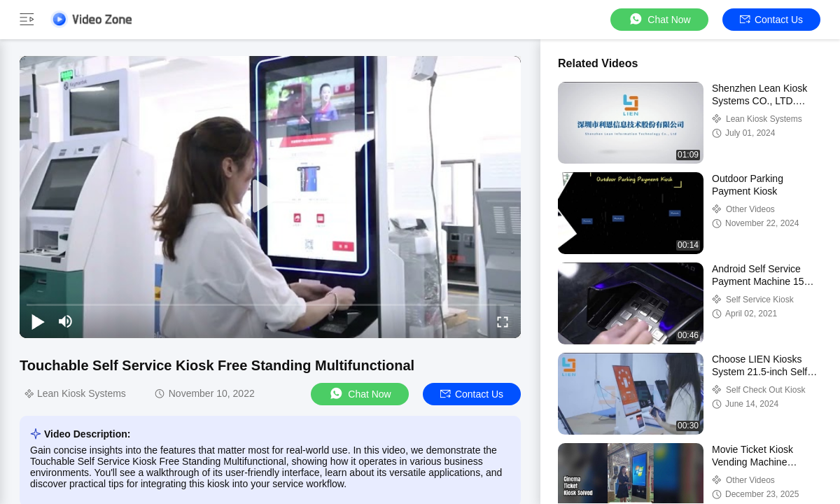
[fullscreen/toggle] (503, 321)
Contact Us (771, 20)
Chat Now (659, 19)
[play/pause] (38, 321)
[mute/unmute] (66, 321)
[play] (270, 197)
